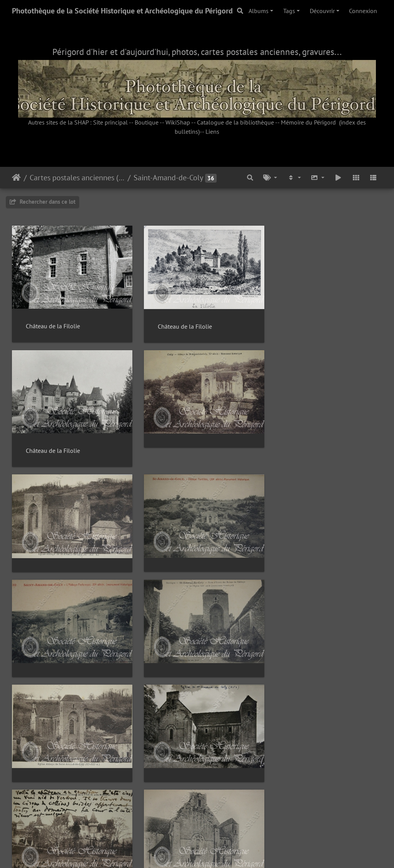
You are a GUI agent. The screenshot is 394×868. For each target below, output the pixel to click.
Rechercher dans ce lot (43, 202)
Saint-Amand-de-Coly (168, 178)
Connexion (363, 11)
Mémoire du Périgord (308, 122)
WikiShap (178, 122)
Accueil (16, 178)
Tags (289, 11)
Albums (259, 11)
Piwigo (215, 852)
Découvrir (322, 11)
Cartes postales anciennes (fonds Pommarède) (77, 178)
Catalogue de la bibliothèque (235, 122)
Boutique (147, 122)
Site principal (110, 122)
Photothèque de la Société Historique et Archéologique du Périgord (122, 11)
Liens (212, 131)
